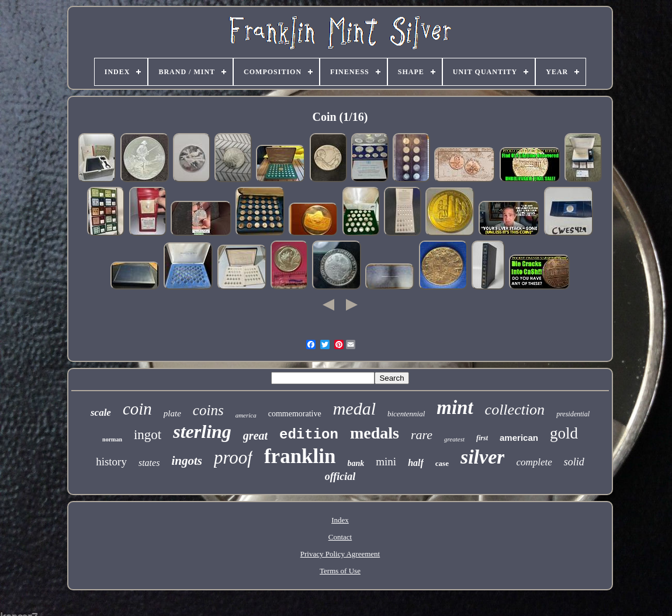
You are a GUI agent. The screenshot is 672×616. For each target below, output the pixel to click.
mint (455, 408)
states (149, 463)
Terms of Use (340, 571)
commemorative (295, 414)
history (111, 462)
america (246, 415)
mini (386, 462)
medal (354, 408)
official (340, 476)
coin (137, 409)
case (442, 463)
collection (515, 410)
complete (534, 462)
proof (233, 457)
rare (422, 435)
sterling (202, 431)
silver (483, 457)
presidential (573, 414)
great (255, 436)
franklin (300, 456)
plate (172, 413)
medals (375, 433)
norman (112, 439)
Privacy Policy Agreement (340, 554)
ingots (187, 461)
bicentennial (406, 414)
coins (208, 410)
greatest (454, 439)
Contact (340, 537)
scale (101, 413)
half (416, 463)
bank (356, 463)
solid (574, 462)
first (482, 438)
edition (309, 435)
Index (340, 520)
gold (564, 433)
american (519, 438)
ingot (148, 435)
